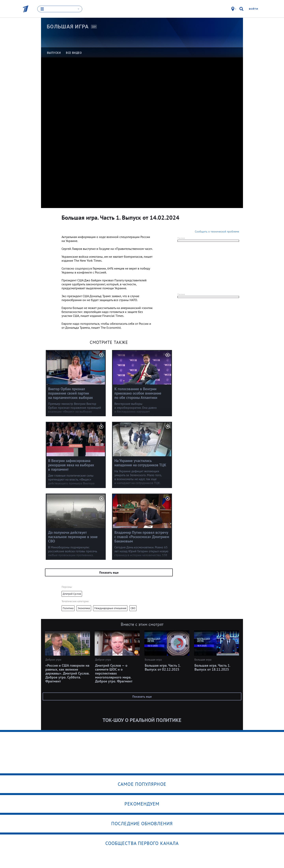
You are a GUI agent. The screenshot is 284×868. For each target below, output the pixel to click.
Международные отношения (110, 608)
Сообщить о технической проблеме (217, 231)
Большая (68, 27)
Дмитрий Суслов (72, 594)
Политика (68, 608)
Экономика (84, 608)
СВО (133, 608)
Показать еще (109, 572)
